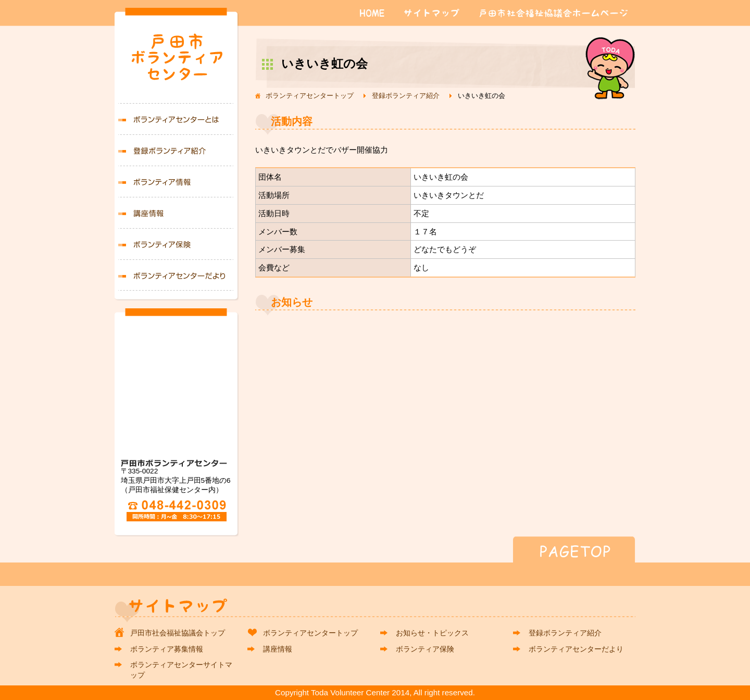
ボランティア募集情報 (177, 181)
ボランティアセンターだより (177, 275)
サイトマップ (434, 13)
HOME (372, 13)
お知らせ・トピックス (432, 633)
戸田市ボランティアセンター (177, 61)
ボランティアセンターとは (177, 119)
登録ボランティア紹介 (406, 96)
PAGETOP (375, 549)
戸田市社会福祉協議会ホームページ (554, 13)
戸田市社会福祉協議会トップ (178, 633)
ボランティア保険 (177, 244)
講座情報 (177, 213)
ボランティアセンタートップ (310, 96)
